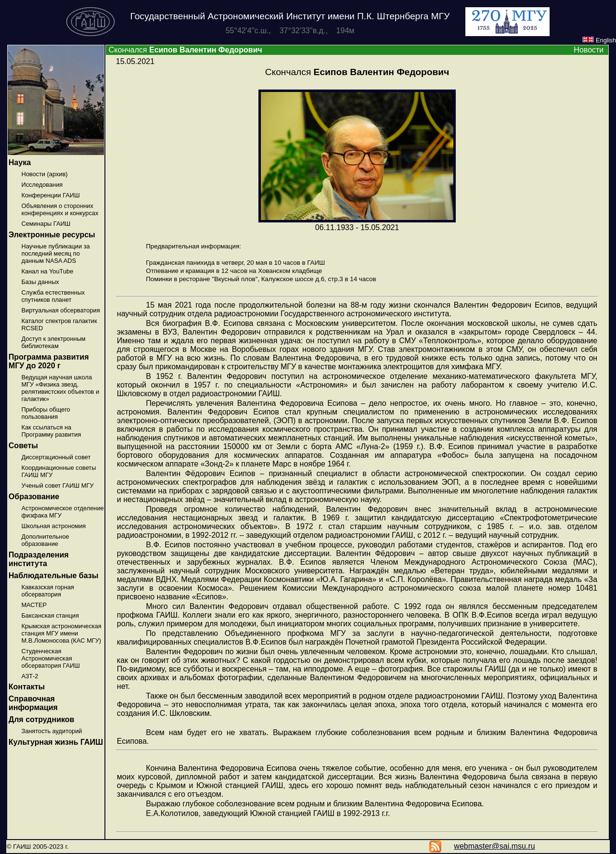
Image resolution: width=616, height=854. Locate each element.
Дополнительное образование (45, 540)
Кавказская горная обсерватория (48, 591)
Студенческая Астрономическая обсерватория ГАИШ (51, 658)
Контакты (27, 687)
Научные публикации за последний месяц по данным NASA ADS (55, 253)
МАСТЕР (34, 605)
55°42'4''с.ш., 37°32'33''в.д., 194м (290, 31)
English (599, 40)
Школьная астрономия (53, 526)
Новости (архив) (44, 174)
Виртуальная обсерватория (60, 310)
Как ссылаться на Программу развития (51, 431)
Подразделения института (39, 559)
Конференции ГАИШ (50, 195)
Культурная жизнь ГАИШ (56, 742)
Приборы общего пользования (45, 413)
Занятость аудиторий (51, 731)
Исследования (42, 185)
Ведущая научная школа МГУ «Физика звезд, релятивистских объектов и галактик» (60, 388)
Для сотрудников (42, 719)
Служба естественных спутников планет (53, 296)
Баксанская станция (50, 615)
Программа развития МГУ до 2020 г (49, 361)
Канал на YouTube (47, 271)
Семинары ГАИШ (46, 224)
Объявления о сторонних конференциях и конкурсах (60, 209)
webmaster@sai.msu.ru (494, 846)
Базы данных (40, 282)
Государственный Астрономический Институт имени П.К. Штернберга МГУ (290, 16)
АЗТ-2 (30, 676)
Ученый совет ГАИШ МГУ (57, 485)
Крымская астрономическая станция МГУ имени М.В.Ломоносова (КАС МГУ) (61, 633)
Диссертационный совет (56, 457)
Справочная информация (33, 703)
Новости (589, 50)
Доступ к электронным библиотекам (53, 342)
